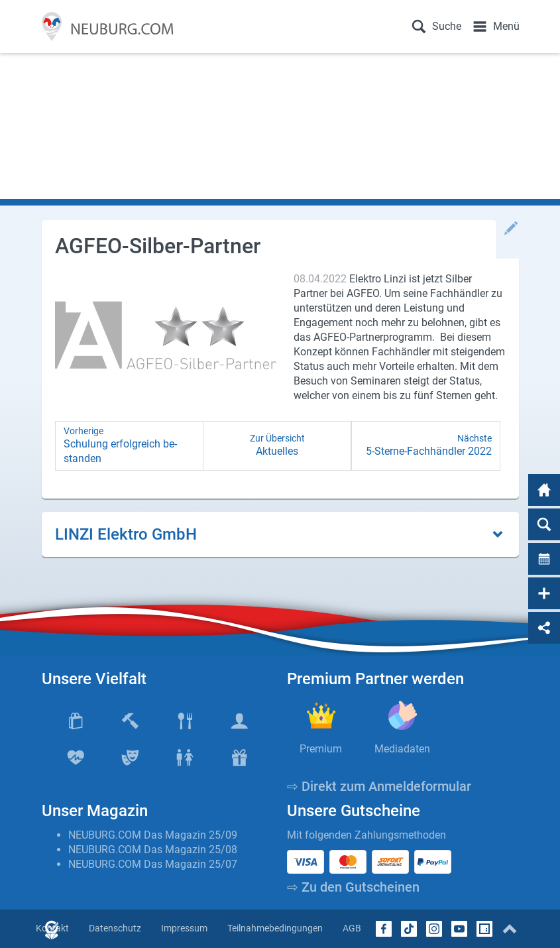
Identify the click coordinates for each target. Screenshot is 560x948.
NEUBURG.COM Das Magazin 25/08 (153, 850)
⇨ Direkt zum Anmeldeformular (379, 786)
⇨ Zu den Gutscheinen (353, 887)
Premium (321, 749)
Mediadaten (402, 749)
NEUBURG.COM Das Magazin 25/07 (153, 864)
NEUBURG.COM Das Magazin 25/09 (153, 835)
